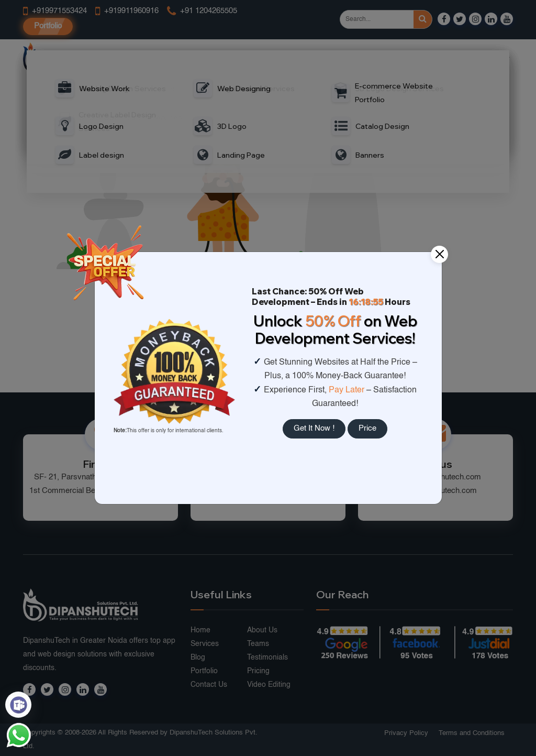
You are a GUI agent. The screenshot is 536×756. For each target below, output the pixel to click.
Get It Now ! (314, 428)
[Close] (439, 254)
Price (367, 428)
